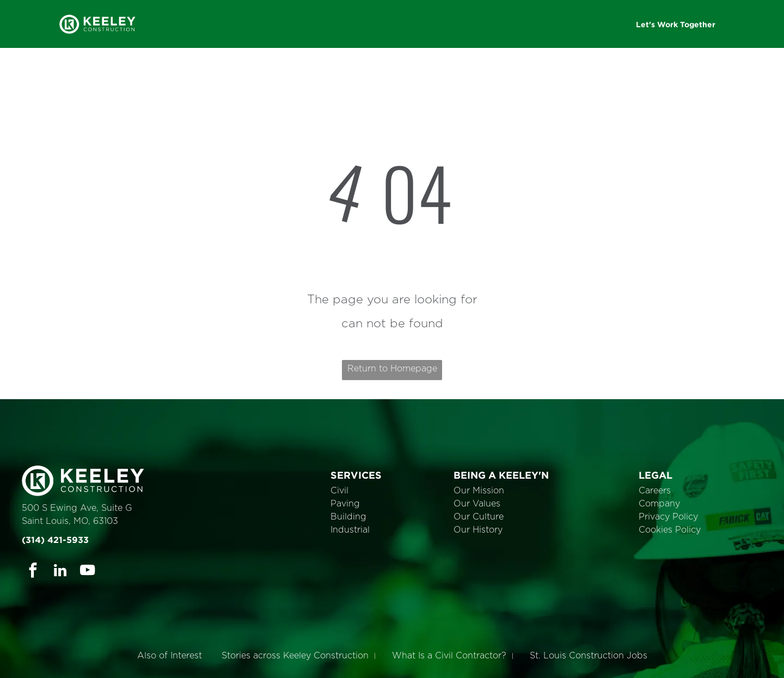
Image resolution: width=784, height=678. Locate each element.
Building (348, 517)
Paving (345, 504)
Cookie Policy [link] (468, 662)
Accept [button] (528, 662)
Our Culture (479, 517)
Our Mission (479, 491)
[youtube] (87, 572)
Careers (655, 491)
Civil (339, 491)
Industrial (350, 530)
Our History (478, 530)
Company (659, 504)
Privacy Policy (668, 517)
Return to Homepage (392, 369)
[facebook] (33, 572)
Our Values (477, 504)
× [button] (774, 654)
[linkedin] (60, 572)
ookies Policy (673, 530)
